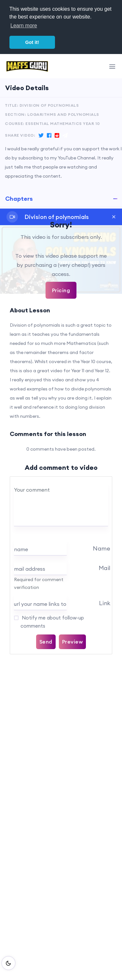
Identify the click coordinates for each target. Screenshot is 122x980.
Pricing (61, 290)
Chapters (19, 199)
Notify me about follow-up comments (52, 622)
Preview (73, 642)
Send (46, 642)
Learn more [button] (24, 26)
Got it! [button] (32, 42)
